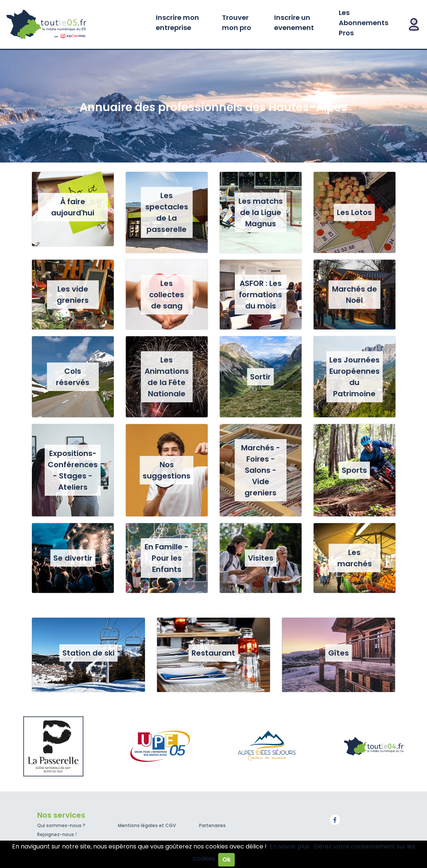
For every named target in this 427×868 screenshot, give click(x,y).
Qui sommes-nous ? (61, 825)
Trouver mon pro (237, 23)
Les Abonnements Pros (364, 23)
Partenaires (212, 825)
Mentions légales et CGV (147, 825)
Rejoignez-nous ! (57, 834)
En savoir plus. (290, 846)
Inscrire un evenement (294, 23)
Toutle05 (75, 24)
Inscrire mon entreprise (177, 23)
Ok (226, 860)
